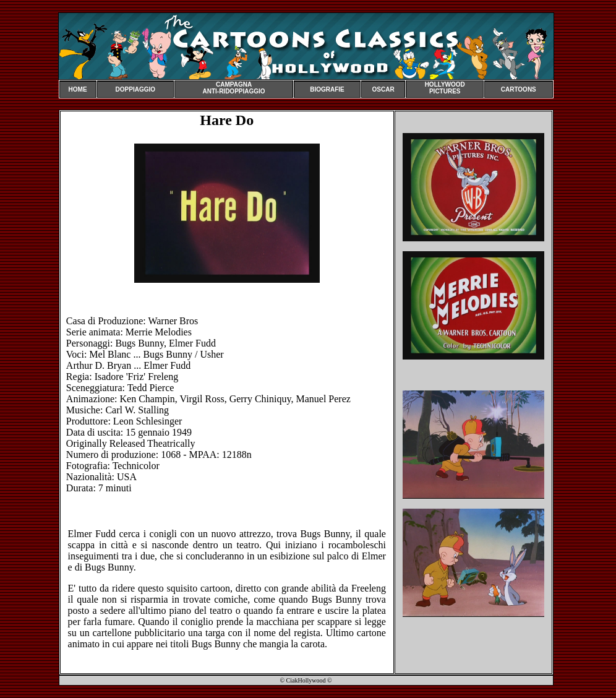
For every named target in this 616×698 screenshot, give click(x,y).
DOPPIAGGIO (135, 89)
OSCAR (383, 89)
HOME (78, 89)
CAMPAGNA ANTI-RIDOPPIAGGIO (233, 88)
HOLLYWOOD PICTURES (445, 88)
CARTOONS (519, 89)
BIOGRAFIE (327, 89)
